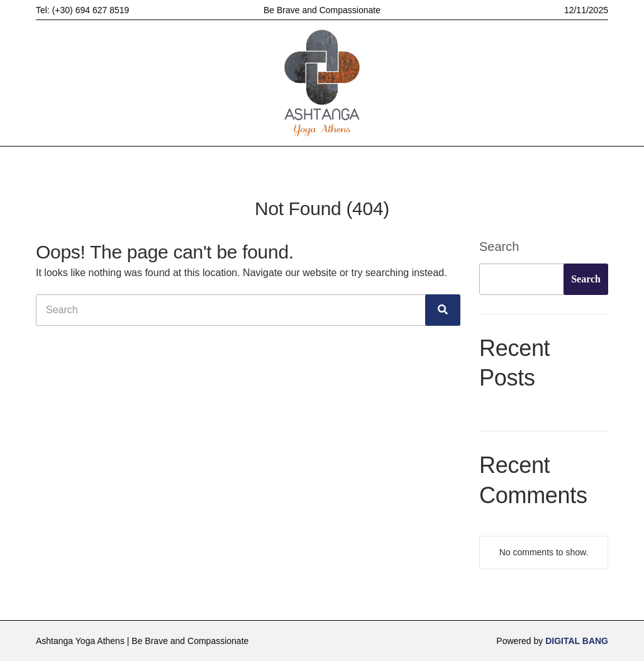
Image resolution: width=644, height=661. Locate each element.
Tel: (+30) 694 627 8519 (82, 10)
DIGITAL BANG (577, 641)
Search (499, 247)
